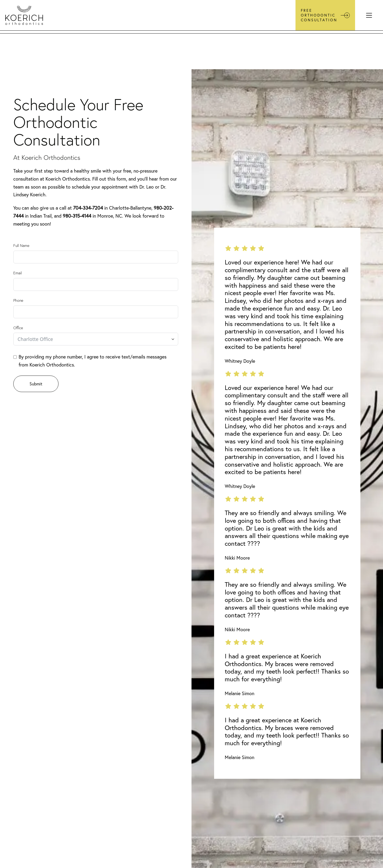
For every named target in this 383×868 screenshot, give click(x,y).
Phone (18, 300)
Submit (36, 384)
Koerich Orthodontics (68, 179)
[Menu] (369, 15)
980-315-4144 (77, 216)
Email (18, 273)
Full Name (21, 246)
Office (18, 328)
